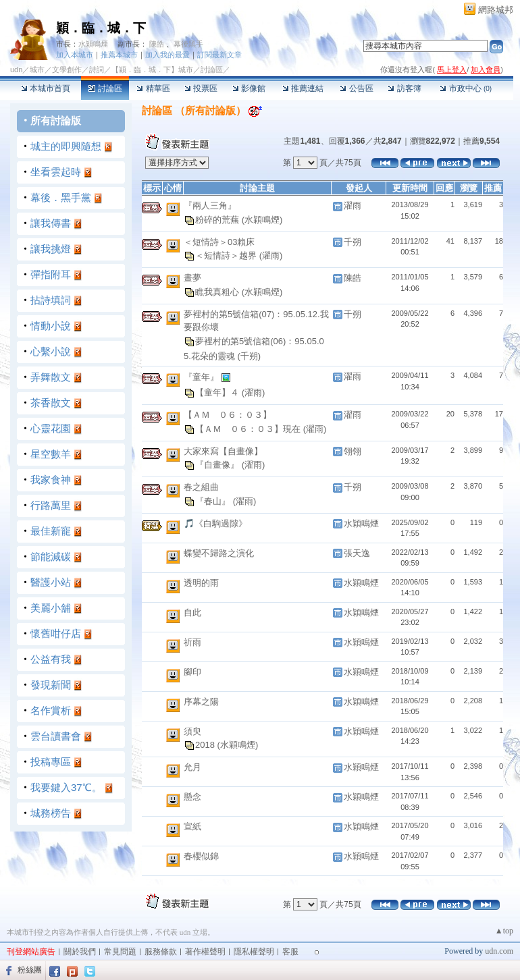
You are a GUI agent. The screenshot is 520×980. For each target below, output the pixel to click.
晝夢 (192, 278)
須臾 (192, 731)
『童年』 (203, 377)
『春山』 (214, 500)
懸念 (192, 797)
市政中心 (466, 88)
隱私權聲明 (254, 952)
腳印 (192, 672)
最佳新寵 (51, 531)
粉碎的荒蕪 (218, 219)
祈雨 (192, 642)
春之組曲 (201, 487)
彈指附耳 (51, 274)
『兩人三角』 (210, 206)
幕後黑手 (188, 44)
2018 (206, 745)
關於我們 (80, 952)
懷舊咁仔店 (56, 633)
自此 (192, 612)
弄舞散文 (51, 377)
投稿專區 (51, 762)
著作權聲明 (205, 952)
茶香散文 (51, 403)
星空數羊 (51, 454)
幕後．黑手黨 (61, 197)
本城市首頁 (46, 88)
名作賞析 (51, 710)
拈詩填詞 (51, 300)
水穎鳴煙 (93, 44)
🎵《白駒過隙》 (215, 523)
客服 (290, 952)
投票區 (201, 88)
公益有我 (51, 659)
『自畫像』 (218, 465)
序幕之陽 (201, 702)
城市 (37, 70)
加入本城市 (75, 55)
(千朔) (249, 356)
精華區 (153, 88)
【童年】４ (218, 392)
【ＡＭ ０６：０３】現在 (249, 428)
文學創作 (67, 70)
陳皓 (157, 44)
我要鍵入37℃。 (66, 787)
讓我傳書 (51, 223)
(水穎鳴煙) (262, 219)
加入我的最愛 (167, 55)
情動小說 (51, 326)
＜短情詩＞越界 (227, 255)
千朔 (353, 242)
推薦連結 (303, 88)
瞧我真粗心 (218, 291)
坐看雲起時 (56, 172)
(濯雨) (271, 255)
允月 (192, 767)
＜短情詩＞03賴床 (219, 242)
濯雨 (353, 206)
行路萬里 (51, 505)
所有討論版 (56, 120)
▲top (504, 931)
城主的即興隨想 (66, 146)
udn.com (499, 951)
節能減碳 (51, 556)
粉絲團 (30, 970)
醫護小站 (51, 582)
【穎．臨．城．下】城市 (152, 70)
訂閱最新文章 (219, 55)
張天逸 (357, 553)
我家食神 (51, 480)
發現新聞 (51, 685)
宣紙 (192, 826)
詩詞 (97, 70)
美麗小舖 (51, 608)
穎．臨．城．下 (101, 28)
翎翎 (353, 451)
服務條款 (161, 952)
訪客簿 (404, 88)
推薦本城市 (119, 55)
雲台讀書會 (56, 736)
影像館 (249, 88)
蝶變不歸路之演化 (219, 553)
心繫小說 (51, 351)
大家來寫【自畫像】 (223, 451)
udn (16, 70)
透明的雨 (201, 583)
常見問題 (120, 952)
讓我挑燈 (51, 249)
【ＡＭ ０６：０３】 (228, 415)
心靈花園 (51, 428)
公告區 (356, 88)
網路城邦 (496, 10)
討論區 (105, 88)
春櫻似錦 (201, 856)
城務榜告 (51, 813)
